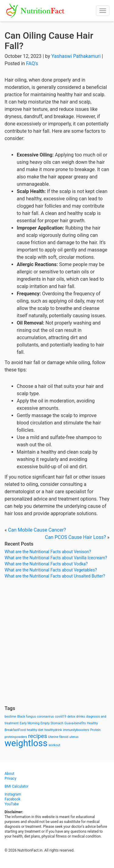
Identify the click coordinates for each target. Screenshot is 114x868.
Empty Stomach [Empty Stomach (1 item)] (52, 723)
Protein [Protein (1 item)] (95, 730)
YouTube (12, 804)
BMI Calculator (17, 786)
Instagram (13, 794)
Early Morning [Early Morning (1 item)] (30, 723)
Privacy (10, 778)
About (9, 774)
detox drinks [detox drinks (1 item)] (76, 717)
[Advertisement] (57, 642)
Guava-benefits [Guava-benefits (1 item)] (75, 723)
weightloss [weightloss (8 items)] (26, 743)
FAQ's (32, 63)
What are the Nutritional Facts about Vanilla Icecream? (56, 558)
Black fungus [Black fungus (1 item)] (27, 717)
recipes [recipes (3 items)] (38, 736)
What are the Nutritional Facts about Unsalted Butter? (55, 576)
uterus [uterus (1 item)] (74, 737)
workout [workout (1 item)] (55, 745)
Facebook (12, 799)
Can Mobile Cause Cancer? (37, 530)
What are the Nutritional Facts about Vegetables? (51, 570)
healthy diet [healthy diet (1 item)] (35, 730)
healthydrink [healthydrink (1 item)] (53, 730)
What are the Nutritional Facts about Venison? (48, 552)
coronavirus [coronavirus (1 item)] (46, 717)
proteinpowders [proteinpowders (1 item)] (16, 737)
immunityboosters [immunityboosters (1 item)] (76, 730)
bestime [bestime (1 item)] (10, 717)
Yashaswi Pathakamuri (76, 56)
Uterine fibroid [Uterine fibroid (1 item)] (58, 737)
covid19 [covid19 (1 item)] (61, 717)
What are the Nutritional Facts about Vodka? (46, 564)
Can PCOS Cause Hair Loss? (76, 537)
